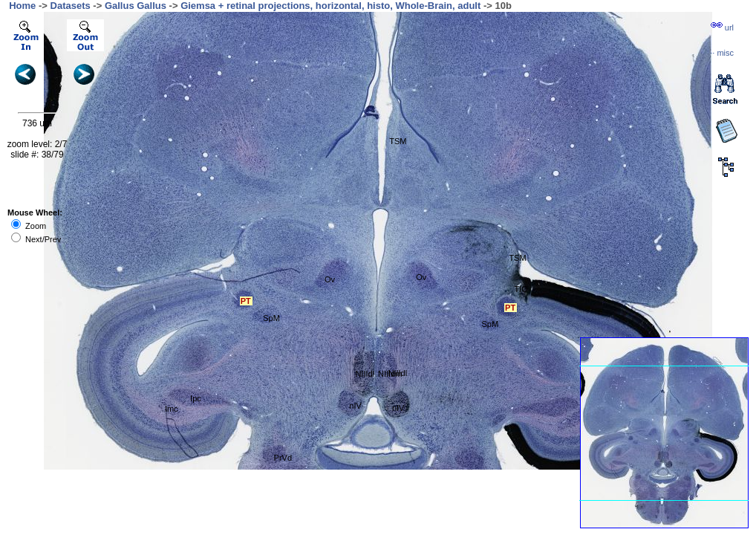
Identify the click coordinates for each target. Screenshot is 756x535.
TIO (521, 289)
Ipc (196, 398)
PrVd (283, 458)
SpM (271, 318)
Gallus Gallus (136, 6)
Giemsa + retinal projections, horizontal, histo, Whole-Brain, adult (330, 6)
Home (22, 6)
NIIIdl (365, 374)
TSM (398, 141)
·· (722, 53)
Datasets (71, 6)
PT (246, 301)
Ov (330, 279)
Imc (172, 409)
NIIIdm (390, 374)
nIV (355, 406)
